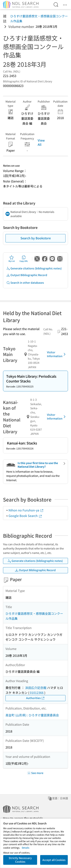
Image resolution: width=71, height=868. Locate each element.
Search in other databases (25, 283)
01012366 (37, 693)
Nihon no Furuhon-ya (26, 510)
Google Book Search (25, 516)
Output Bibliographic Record (27, 275)
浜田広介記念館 (36, 688)
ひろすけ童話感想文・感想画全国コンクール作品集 (39, 18)
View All (41, 142)
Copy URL (24, 259)
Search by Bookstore (36, 238)
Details (26, 848)
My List (12, 259)
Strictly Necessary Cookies (20, 860)
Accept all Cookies (54, 860)
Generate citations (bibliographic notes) (34, 268)
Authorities (35, 698)
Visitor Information (57, 354)
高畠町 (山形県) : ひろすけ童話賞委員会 (32, 715)
